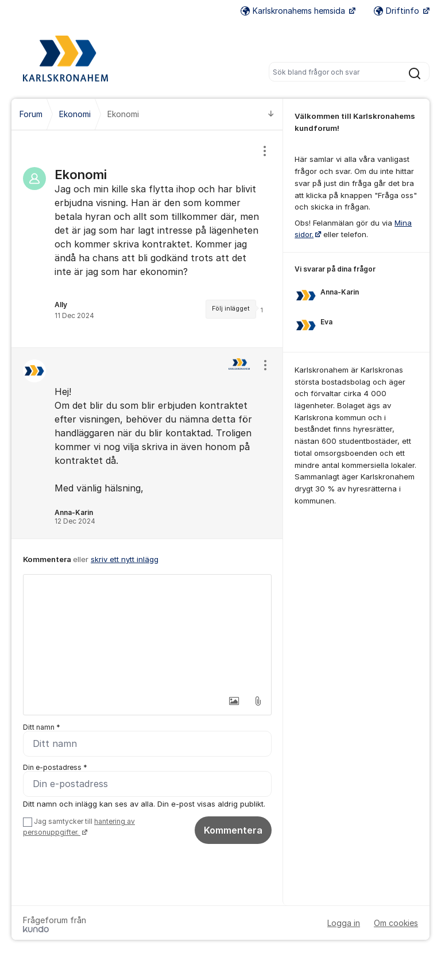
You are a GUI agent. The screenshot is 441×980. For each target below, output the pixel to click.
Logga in (344, 923)
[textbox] (147, 632)
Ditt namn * (42, 727)
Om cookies (396, 923)
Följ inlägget (231, 309)
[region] (147, 239)
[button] (234, 701)
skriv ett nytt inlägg (125, 559)
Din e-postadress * (55, 767)
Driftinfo (398, 11)
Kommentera (233, 830)
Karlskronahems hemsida (294, 11)
